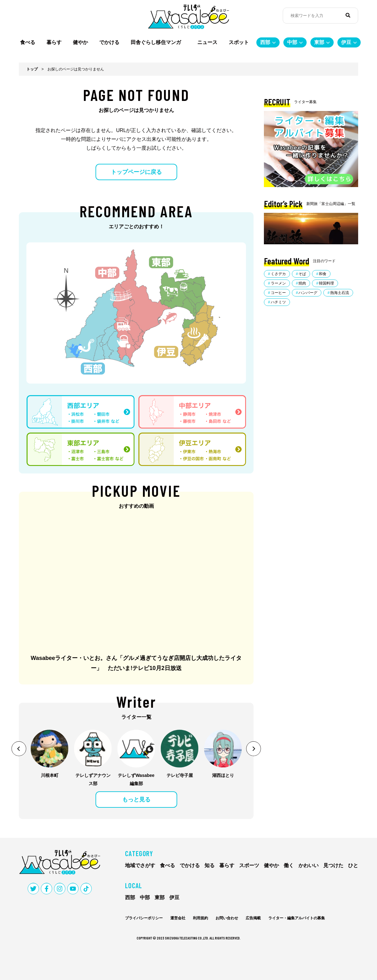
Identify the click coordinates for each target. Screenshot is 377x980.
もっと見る (136, 800)
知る (210, 865)
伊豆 (346, 42)
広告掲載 (253, 918)
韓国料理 (326, 283)
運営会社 (178, 918)
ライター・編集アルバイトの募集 (297, 918)
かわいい (309, 865)
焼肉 (302, 283)
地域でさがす (140, 865)
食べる (28, 42)
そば (302, 274)
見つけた (333, 865)
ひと (353, 865)
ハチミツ (278, 302)
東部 (319, 42)
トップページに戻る (136, 172)
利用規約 (200, 918)
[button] (19, 749)
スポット (239, 42)
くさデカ (278, 274)
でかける (109, 42)
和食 (323, 274)
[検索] (348, 15)
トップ (32, 69)
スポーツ (249, 865)
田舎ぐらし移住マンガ (158, 42)
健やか (80, 42)
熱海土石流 (340, 293)
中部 (292, 42)
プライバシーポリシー (144, 918)
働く (289, 865)
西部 (265, 42)
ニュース (207, 42)
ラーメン (278, 283)
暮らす (54, 42)
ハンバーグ (308, 293)
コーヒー (278, 293)
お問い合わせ (227, 918)
